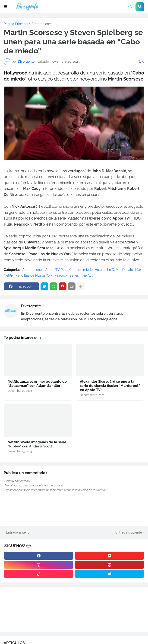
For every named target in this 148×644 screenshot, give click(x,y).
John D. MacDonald (118, 270)
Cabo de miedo (81, 270)
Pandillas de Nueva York (34, 275)
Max (138, 270)
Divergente (31, 306)
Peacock (61, 275)
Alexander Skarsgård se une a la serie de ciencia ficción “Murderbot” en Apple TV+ (110, 386)
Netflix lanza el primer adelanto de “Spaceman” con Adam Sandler (37, 384)
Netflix (9, 275)
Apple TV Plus (56, 270)
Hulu (98, 270)
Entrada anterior (18, 532)
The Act (87, 275)
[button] (6, 7)
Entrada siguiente (129, 532)
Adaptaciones (42, 24)
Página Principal (16, 24)
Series (74, 275)
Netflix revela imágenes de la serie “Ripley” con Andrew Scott (37, 444)
